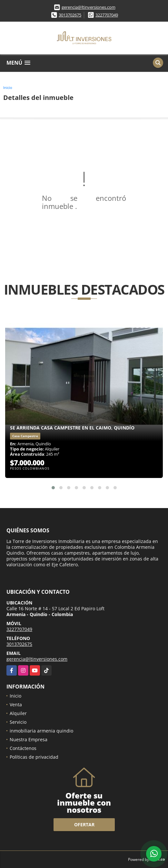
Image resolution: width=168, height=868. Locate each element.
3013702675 (70, 15)
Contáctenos (23, 748)
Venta (16, 705)
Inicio (8, 87)
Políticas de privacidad (34, 757)
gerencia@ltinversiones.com (89, 7)
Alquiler (18, 713)
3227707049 (107, 15)
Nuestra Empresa (29, 739)
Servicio (18, 722)
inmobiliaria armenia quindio (41, 731)
